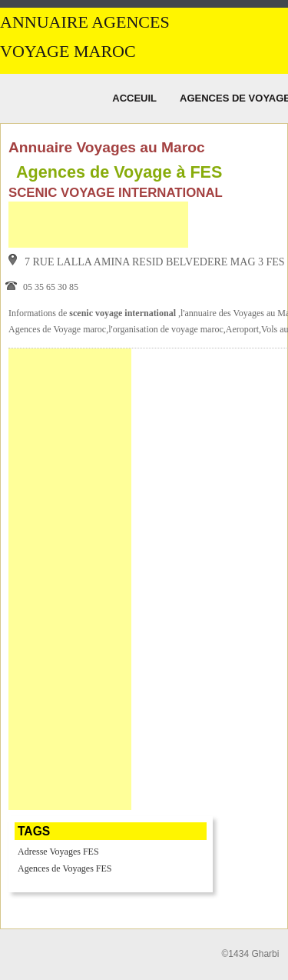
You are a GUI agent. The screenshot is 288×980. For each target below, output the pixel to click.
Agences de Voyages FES (65, 868)
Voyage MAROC (68, 52)
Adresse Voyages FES (58, 852)
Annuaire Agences (85, 22)
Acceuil (134, 98)
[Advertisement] (98, 225)
